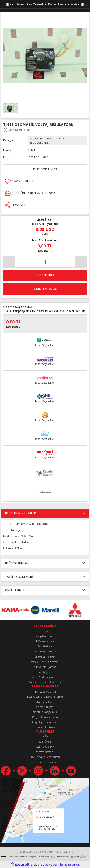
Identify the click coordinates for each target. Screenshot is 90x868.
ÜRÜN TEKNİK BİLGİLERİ (21, 513)
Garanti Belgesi (45, 707)
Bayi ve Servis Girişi (45, 692)
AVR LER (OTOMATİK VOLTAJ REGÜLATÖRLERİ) (47, 140)
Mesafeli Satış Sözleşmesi (45, 662)
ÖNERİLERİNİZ (15, 590)
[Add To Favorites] (45, 181)
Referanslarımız (45, 641)
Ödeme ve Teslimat (45, 657)
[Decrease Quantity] (9, 262)
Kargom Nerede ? (45, 752)
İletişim (45, 631)
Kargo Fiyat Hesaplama (45, 722)
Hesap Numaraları (45, 636)
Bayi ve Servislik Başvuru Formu (45, 697)
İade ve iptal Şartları (45, 667)
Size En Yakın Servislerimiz (45, 757)
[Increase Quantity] (81, 262)
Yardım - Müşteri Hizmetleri (45, 682)
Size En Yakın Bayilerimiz (45, 762)
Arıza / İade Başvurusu (45, 677)
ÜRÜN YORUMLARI (17, 563)
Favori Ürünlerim (45, 702)
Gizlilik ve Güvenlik (45, 651)
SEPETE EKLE (45, 275)
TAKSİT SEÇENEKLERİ (19, 577)
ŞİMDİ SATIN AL (45, 289)
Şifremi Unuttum (45, 727)
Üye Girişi (45, 736)
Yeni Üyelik (45, 742)
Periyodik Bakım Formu (45, 717)
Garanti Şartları (45, 672)
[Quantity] (45, 262)
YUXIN (32, 150)
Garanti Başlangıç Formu (45, 712)
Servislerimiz (45, 646)
